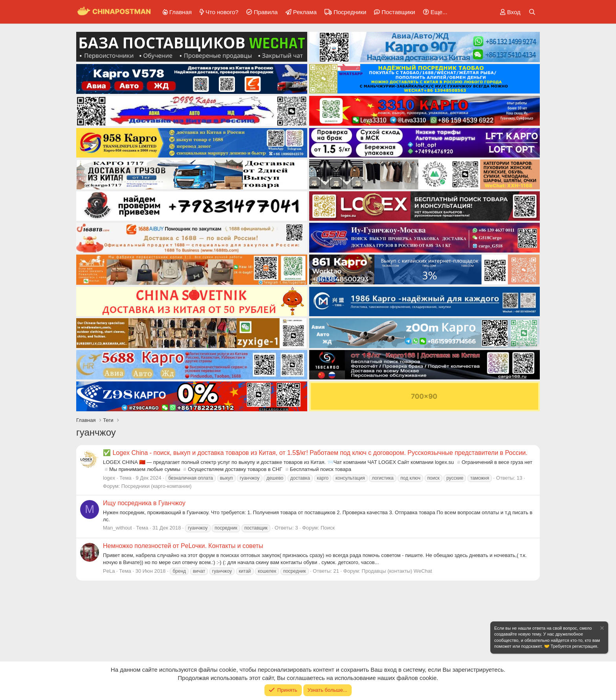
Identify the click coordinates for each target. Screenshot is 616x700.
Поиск (328, 528)
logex (109, 478)
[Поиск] (532, 12)
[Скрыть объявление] (601, 629)
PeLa (109, 571)
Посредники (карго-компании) (157, 486)
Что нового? (222, 12)
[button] (434, 12)
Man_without (117, 528)
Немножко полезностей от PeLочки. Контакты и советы (183, 546)
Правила (266, 12)
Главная (181, 12)
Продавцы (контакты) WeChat (397, 571)
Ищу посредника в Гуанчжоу (144, 503)
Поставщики (398, 12)
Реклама (305, 12)
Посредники (350, 12)
